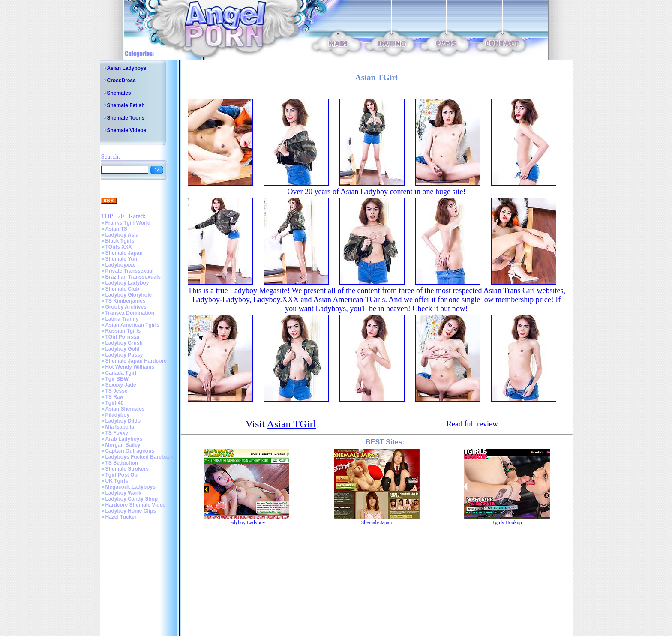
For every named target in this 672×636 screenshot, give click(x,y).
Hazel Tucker (121, 517)
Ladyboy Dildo (123, 421)
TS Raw (115, 397)
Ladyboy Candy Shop (132, 499)
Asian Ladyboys (127, 68)
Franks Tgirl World (128, 223)
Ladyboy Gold (123, 349)
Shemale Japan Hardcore (136, 361)
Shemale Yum (122, 259)
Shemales (119, 93)
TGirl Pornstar (123, 337)
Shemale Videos (127, 130)
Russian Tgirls (123, 331)
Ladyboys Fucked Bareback (139, 457)
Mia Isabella (120, 427)
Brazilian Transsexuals (133, 277)
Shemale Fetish (126, 105)
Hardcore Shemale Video (136, 505)
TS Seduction (122, 463)
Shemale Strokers (127, 469)
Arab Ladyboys (124, 439)
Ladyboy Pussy (124, 355)
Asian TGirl (292, 424)
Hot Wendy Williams (130, 367)
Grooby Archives (126, 307)
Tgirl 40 (115, 403)
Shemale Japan (124, 253)
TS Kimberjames (126, 301)
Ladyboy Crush (124, 343)
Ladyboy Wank (123, 493)
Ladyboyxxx (120, 265)
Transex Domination (130, 313)
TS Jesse (117, 391)
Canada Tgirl (121, 373)
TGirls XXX (119, 247)
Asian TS (116, 229)
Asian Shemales (125, 409)
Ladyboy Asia (122, 235)
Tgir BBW (117, 379)
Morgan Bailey (123, 445)
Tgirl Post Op (121, 475)
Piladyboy (118, 415)
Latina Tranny (122, 319)
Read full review (472, 424)
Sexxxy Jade (121, 385)
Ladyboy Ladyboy (127, 283)
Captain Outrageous (130, 451)
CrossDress (121, 81)
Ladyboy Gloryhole (129, 295)
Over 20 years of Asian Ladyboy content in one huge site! (377, 192)
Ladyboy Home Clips (131, 511)
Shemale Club (122, 289)
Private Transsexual (130, 271)
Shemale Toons (126, 118)
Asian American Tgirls (132, 325)
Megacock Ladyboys (130, 487)
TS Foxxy (117, 433)
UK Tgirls (117, 481)
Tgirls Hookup (507, 522)
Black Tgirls (120, 241)
